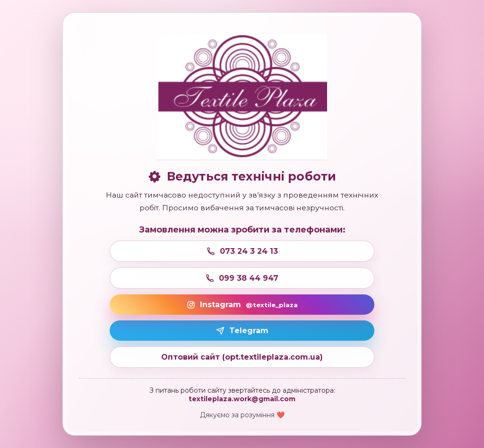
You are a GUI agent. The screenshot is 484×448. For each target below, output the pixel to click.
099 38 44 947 (242, 278)
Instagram (242, 305)
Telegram (242, 331)
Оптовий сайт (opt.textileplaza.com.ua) (242, 357)
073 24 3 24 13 (242, 251)
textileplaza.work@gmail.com (242, 399)
